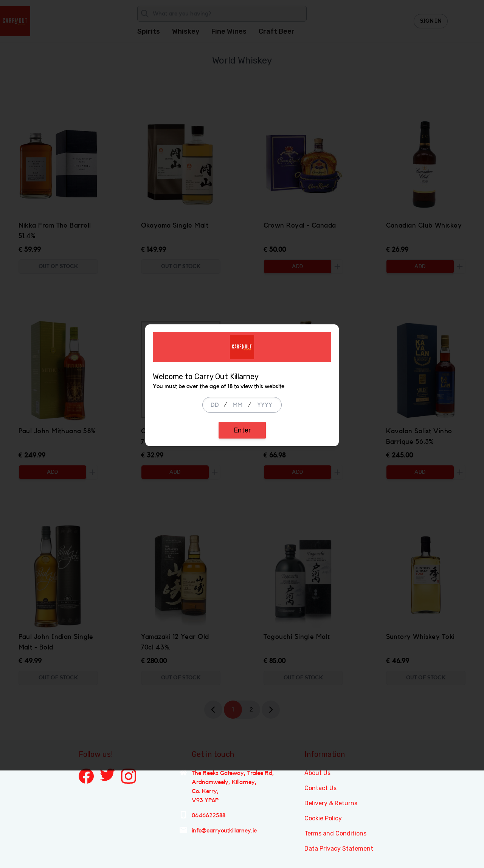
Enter (242, 479)
